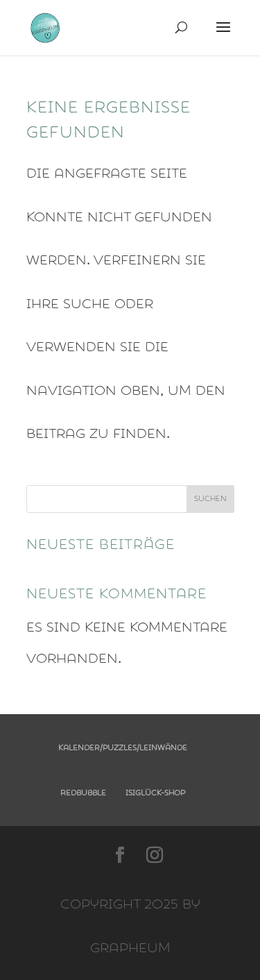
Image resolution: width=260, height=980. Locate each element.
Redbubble (83, 793)
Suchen (210, 499)
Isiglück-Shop (155, 793)
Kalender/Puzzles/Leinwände (123, 748)
